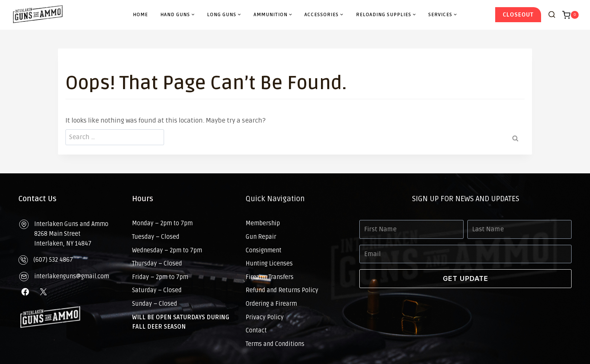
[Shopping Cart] (570, 15)
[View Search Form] (552, 15)
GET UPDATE (466, 278)
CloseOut (518, 15)
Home (140, 15)
